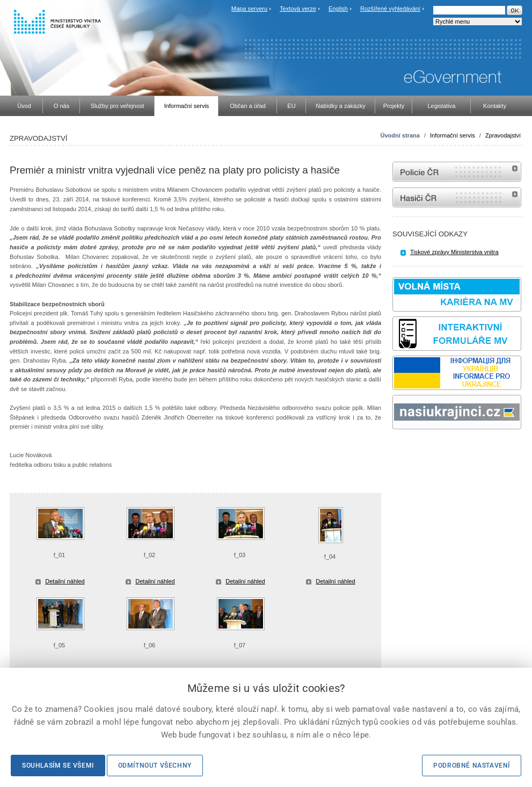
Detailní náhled (65, 581)
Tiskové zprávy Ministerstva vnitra (454, 252)
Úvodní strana (400, 135)
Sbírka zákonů (394, 449)
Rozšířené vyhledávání (390, 9)
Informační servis (453, 135)
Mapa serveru (249, 9)
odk (398, 449)
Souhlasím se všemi (58, 766)
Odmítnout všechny (155, 766)
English (338, 9)
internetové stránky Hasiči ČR (457, 197)
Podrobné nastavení (472, 766)
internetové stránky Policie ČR (457, 172)
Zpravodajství (503, 135)
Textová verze (298, 9)
